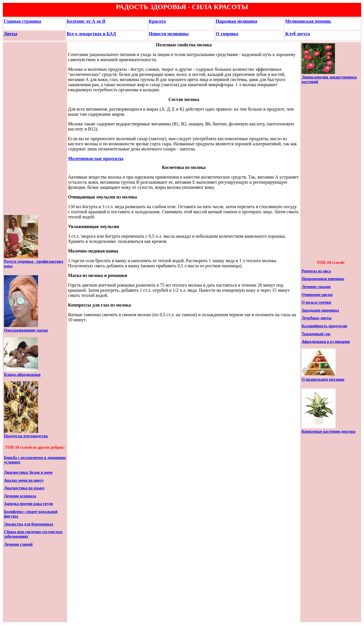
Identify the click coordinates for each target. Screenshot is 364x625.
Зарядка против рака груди (28, 504)
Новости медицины (169, 34)
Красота (157, 21)
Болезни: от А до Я (86, 21)
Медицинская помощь (308, 21)
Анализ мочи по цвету (24, 480)
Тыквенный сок (316, 334)
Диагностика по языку (24, 488)
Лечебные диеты (316, 318)
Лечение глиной (18, 544)
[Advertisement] (21, 129)
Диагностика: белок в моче (28, 472)
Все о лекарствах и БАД (91, 34)
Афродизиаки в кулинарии (326, 342)
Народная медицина (237, 21)
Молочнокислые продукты (96, 159)
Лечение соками (316, 287)
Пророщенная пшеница (323, 279)
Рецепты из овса (316, 271)
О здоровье (227, 34)
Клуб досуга (298, 34)
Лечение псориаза (20, 496)
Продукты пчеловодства (26, 436)
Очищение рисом (317, 295)
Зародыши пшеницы (320, 310)
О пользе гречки (316, 302)
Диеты (11, 34)
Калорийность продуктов (324, 326)
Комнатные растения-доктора (328, 432)
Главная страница (22, 21)
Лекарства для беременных (29, 524)
